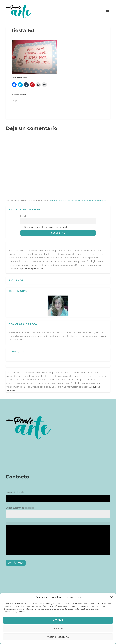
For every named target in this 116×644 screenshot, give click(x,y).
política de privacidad (32, 269)
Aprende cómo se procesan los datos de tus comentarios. (78, 201)
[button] (111, 597)
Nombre (15, 492)
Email (23, 216)
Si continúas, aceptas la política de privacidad (47, 227)
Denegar (58, 629)
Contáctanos (16, 563)
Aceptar (58, 620)
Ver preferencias (58, 637)
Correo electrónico (20, 508)
